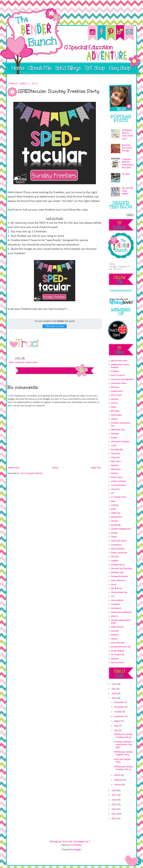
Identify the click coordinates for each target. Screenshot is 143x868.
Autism (114, 438)
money (114, 639)
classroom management (122, 379)
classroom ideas (119, 383)
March (118, 775)
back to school (118, 375)
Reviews (115, 466)
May (117, 726)
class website (117, 600)
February (119, 780)
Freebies (115, 371)
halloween (116, 469)
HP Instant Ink (118, 655)
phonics (115, 616)
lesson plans (117, 477)
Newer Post (14, 468)
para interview (118, 643)
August (118, 721)
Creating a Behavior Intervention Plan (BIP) (123, 745)
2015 (114, 805)
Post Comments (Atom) (31, 473)
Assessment (116, 517)
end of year (116, 395)
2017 (114, 795)
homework (116, 608)
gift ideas (115, 411)
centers (114, 419)
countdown (116, 545)
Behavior (115, 387)
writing (114, 533)
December (119, 702)
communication (118, 485)
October (118, 712)
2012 (114, 819)
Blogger (77, 850)
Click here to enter (55, 326)
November (120, 707)
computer (116, 604)
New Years (116, 461)
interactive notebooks (121, 612)
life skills (115, 557)
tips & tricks (116, 588)
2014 (114, 809)
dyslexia (115, 659)
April (117, 731)
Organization (117, 391)
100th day (116, 513)
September (120, 716)
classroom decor (119, 541)
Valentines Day (118, 430)
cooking (115, 505)
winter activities (118, 481)
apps (113, 501)
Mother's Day (117, 573)
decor (114, 585)
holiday (114, 473)
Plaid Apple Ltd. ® (82, 842)
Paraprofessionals (119, 577)
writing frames (118, 565)
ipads (113, 509)
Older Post (96, 468)
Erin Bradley (76, 845)
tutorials (115, 631)
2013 (114, 814)
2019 (114, 698)
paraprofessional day (121, 647)
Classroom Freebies (120, 442)
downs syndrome (119, 553)
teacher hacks (117, 663)
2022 (114, 689)
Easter (114, 537)
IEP (112, 493)
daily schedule (118, 549)
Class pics (115, 458)
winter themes (118, 651)
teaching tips (117, 450)
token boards (117, 627)
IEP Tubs (126, 174)
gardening (116, 525)
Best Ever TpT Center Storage (127, 148)
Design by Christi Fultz (62, 842)
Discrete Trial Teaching (121, 569)
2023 (114, 684)
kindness (115, 635)
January (115, 521)
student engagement (121, 529)
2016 (114, 800)
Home (55, 468)
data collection (118, 581)
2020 (114, 694)
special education (119, 361)
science (114, 403)
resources (116, 489)
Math (113, 407)
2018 (114, 791)
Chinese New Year (119, 592)
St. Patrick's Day (118, 497)
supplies (115, 561)
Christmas (116, 454)
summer (115, 399)
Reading (115, 434)
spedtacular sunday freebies (26, 362)
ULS (113, 596)
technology (116, 415)
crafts (114, 446)
